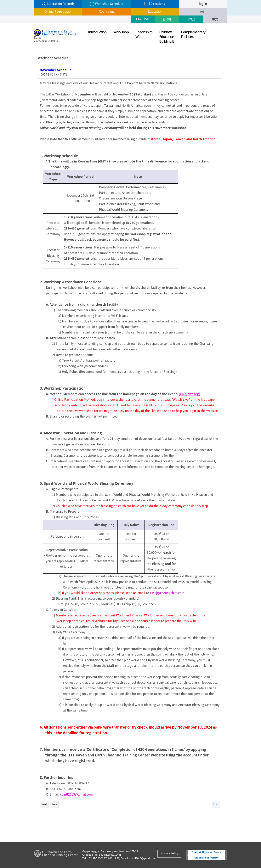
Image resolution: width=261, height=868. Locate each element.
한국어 (167, 19)
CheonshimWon (144, 34)
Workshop (121, 32)
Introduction (97, 32)
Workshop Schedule (106, 4)
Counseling (106, 12)
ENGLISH (143, 19)
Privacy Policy (169, 853)
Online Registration (58, 12)
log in (203, 4)
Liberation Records (58, 4)
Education (155, 12)
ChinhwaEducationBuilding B (167, 37)
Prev (54, 804)
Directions (155, 4)
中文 (215, 19)
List (216, 804)
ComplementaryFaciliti (193, 34)
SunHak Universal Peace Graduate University (207, 855)
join (203, 12)
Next (44, 804)
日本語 (191, 19)
